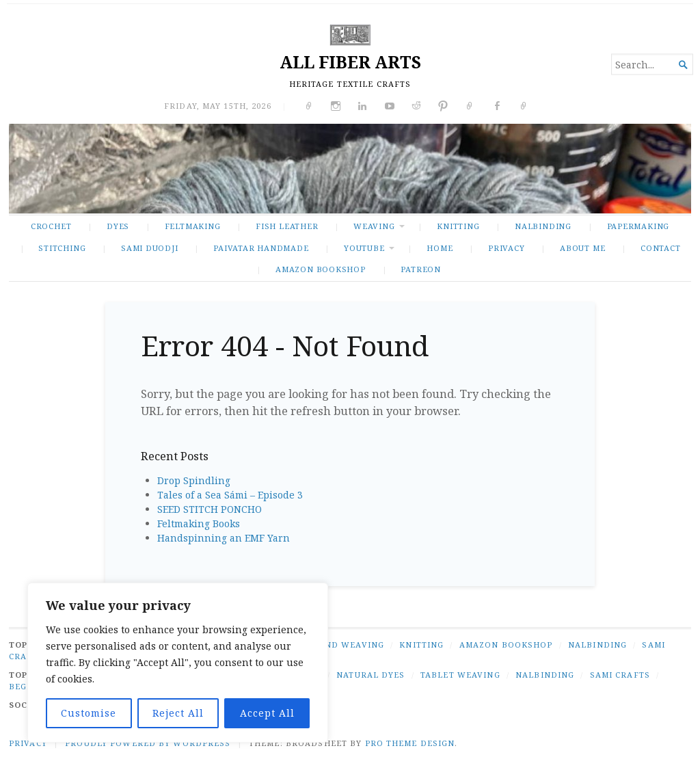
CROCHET (51, 226)
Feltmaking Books (199, 523)
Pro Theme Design (410, 743)
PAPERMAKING (638, 226)
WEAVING (374, 226)
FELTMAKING (193, 226)
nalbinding (545, 675)
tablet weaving (460, 675)
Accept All (267, 713)
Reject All (178, 713)
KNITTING (458, 226)
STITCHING (62, 248)
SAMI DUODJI (150, 248)
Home (440, 248)
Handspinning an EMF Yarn (224, 538)
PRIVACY (507, 248)
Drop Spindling (194, 480)
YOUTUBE (364, 248)
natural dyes (371, 675)
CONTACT (661, 248)
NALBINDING (543, 226)
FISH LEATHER (287, 226)
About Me (582, 248)
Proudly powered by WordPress (148, 743)
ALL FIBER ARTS (350, 62)
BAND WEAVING (348, 645)
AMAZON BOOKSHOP (321, 269)
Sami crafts (620, 675)
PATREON (421, 269)
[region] (178, 663)
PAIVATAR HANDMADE (261, 248)
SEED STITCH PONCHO (210, 509)
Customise (89, 713)
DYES (118, 226)
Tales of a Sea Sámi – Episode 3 (230, 495)
